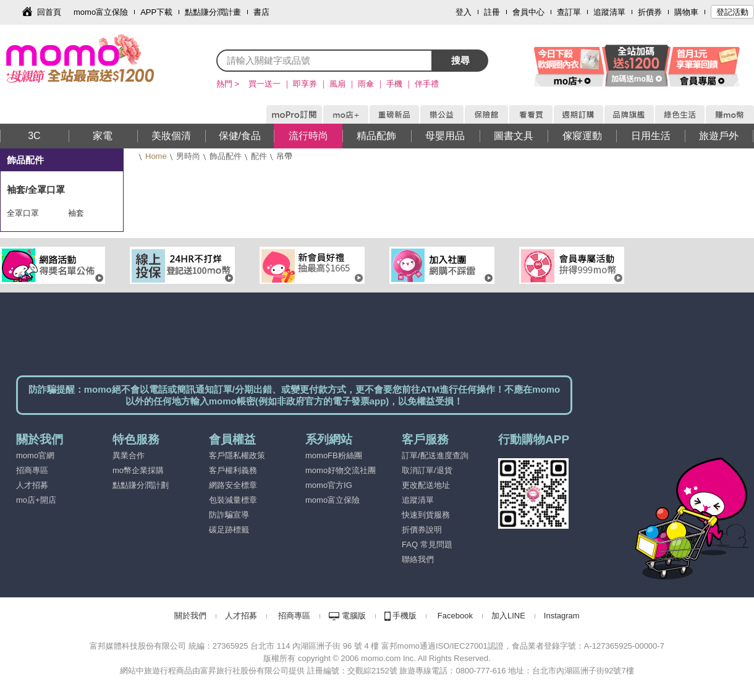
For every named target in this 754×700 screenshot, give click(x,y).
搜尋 (460, 60)
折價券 (650, 12)
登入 (464, 12)
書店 (261, 12)
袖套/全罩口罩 (36, 190)
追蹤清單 (609, 12)
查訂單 (569, 12)
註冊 (492, 12)
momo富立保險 (101, 12)
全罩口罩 (23, 213)
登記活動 (732, 12)
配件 (259, 156)
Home (156, 156)
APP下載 (156, 12)
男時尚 (188, 156)
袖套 (76, 213)
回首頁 (49, 12)
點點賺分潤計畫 (213, 12)
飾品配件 (226, 156)
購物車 (686, 12)
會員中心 (528, 12)
